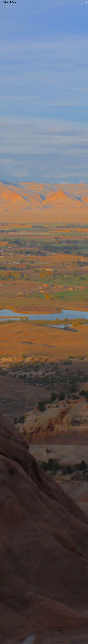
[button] (86, 2)
